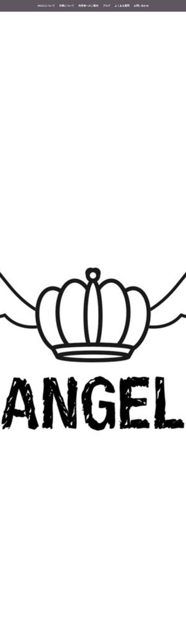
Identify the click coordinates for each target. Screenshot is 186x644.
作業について (67, 6)
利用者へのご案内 (88, 6)
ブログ (106, 6)
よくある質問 (122, 6)
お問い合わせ (141, 6)
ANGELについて (46, 6)
